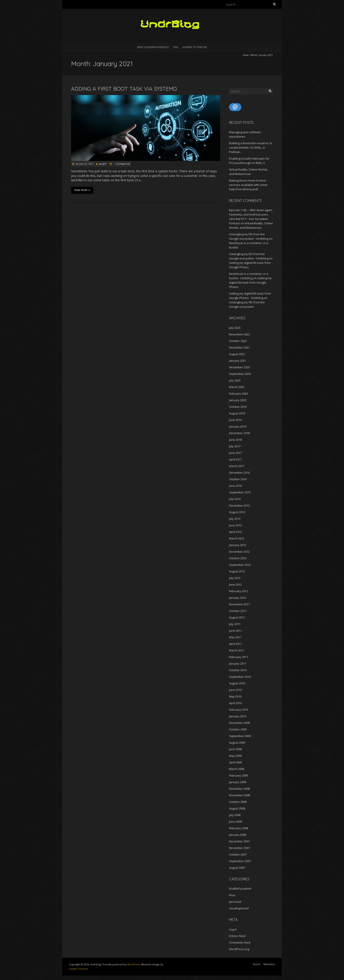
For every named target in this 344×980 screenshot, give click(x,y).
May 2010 (235, 696)
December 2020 (239, 367)
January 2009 (238, 782)
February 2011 (238, 657)
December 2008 (239, 789)
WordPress (134, 964)
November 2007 (239, 848)
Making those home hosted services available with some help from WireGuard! (248, 185)
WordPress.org (239, 949)
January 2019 (238, 426)
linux (232, 895)
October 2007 (238, 854)
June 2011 (235, 631)
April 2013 (235, 532)
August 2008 (237, 808)
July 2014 (235, 499)
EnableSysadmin (240, 888)
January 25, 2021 (84, 164)
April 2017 (235, 459)
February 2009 (238, 775)
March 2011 (237, 650)
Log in (233, 929)
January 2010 (238, 716)
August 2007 (237, 868)
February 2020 (238, 394)
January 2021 (238, 361)
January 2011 (238, 664)
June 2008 (235, 822)
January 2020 (238, 400)
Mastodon (269, 964)
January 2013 (238, 545)
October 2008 (238, 802)
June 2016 (235, 486)
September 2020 (240, 374)
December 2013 (239, 505)
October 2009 (238, 729)
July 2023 (235, 328)
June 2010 (235, 690)
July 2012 (235, 578)
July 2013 (235, 519)
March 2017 (237, 466)
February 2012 (238, 591)
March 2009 (237, 769)
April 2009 (235, 762)
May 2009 (235, 756)
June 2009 (235, 749)
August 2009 (237, 743)
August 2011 (237, 617)
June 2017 (235, 453)
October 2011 (238, 611)
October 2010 (238, 670)
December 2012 (239, 552)
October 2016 (238, 479)
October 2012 (238, 558)
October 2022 (238, 341)
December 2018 (239, 433)
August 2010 (237, 683)
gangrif (103, 164)
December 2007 (239, 841)
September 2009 (240, 736)
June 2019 (235, 420)
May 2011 (235, 637)
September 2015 (240, 492)
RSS (176, 47)
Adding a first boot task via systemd (124, 89)
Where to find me (195, 47)
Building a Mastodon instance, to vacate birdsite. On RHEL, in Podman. (251, 147)
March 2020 (237, 387)
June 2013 (235, 525)
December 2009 (239, 723)
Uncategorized (123, 164)
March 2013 (237, 538)
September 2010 (240, 677)
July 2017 (235, 446)
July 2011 (235, 624)
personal (235, 902)
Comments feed (240, 942)
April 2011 (235, 644)
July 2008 (235, 815)
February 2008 (238, 828)
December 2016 (239, 473)
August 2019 (237, 413)
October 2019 (238, 407)
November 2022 (239, 334)
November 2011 (239, 604)
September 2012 (240, 565)
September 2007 (240, 861)
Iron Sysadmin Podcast (153, 47)
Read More (82, 190)
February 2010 (238, 710)
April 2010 (235, 703)
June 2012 (235, 584)
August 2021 (237, 354)
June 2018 (235, 440)
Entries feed (237, 936)
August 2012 (237, 571)
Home (246, 55)
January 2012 (238, 598)
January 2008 (238, 835)
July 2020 (235, 380)
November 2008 (239, 795)
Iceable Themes (78, 969)
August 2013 (237, 512)
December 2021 (239, 347)
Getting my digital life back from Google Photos (250, 282)
